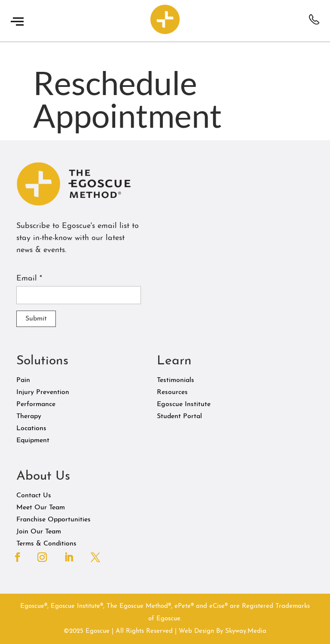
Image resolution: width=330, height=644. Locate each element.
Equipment (33, 441)
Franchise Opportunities (53, 520)
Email (29, 279)
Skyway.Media (246, 631)
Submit (36, 319)
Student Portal (179, 416)
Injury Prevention (43, 392)
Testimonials (176, 380)
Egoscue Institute (184, 404)
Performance (36, 404)
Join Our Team (39, 532)
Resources (172, 392)
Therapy (29, 416)
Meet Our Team (41, 508)
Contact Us (34, 496)
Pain (23, 380)
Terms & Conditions (46, 544)
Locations (31, 428)
